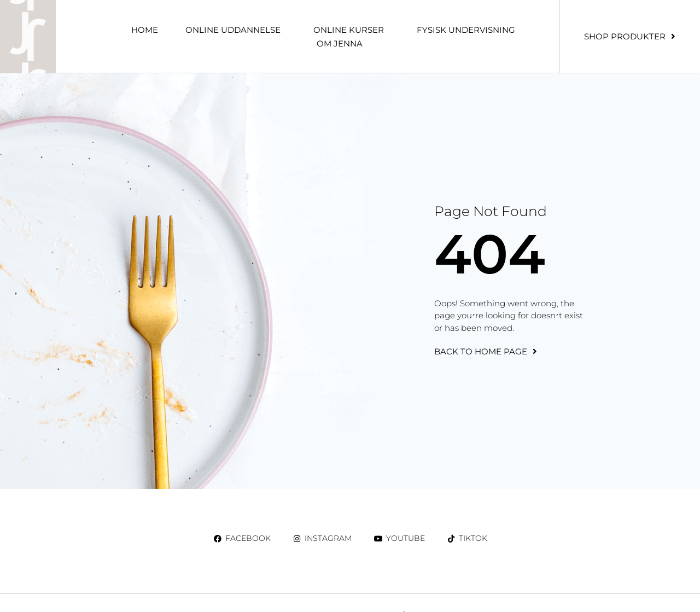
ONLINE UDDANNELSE (236, 30)
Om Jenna (340, 43)
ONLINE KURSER (351, 30)
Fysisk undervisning (469, 30)
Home (145, 30)
